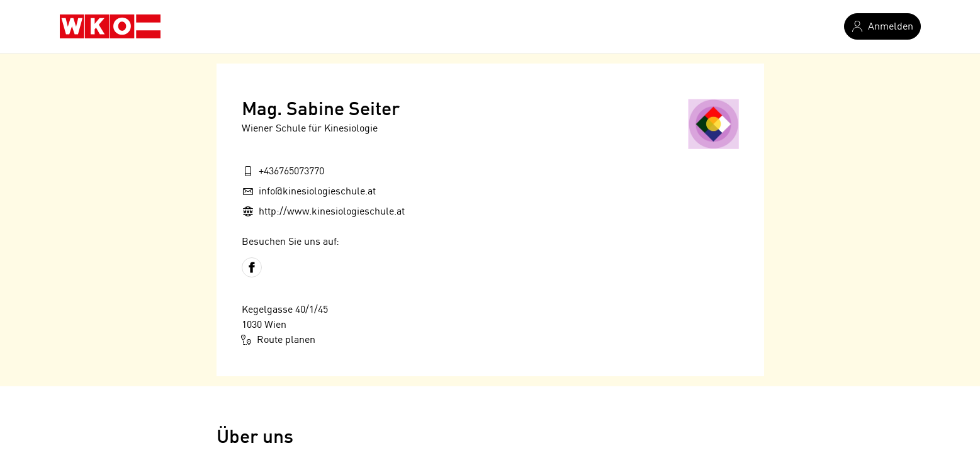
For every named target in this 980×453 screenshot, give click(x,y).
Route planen (279, 340)
